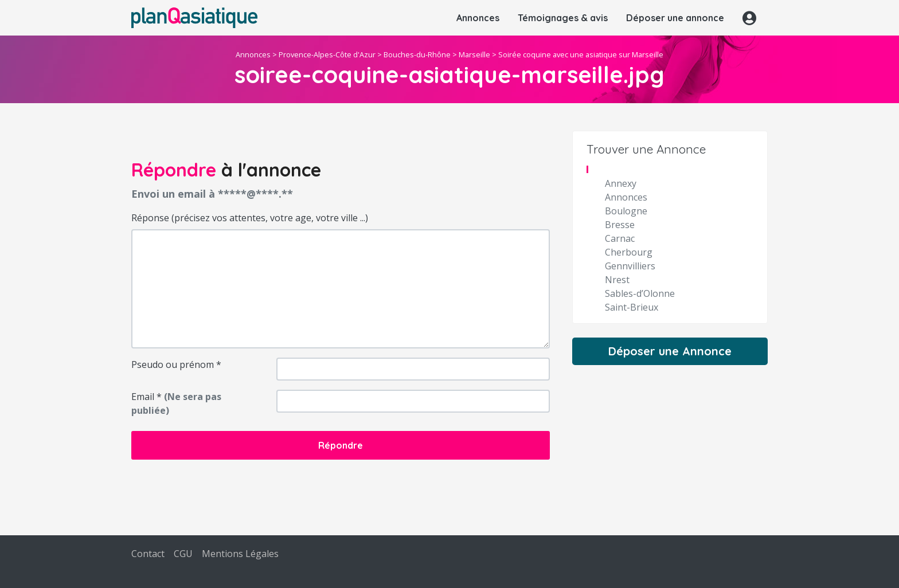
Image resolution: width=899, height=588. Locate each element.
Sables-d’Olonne (640, 293)
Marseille (474, 54)
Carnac (620, 238)
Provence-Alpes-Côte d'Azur (327, 54)
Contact (148, 554)
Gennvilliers (630, 266)
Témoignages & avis (563, 18)
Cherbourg (629, 252)
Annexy (621, 183)
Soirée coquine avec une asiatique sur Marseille (581, 54)
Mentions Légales (240, 554)
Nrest (617, 280)
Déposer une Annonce (670, 351)
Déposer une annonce (675, 18)
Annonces (478, 18)
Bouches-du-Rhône (417, 54)
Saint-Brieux (632, 307)
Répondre (341, 445)
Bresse (620, 225)
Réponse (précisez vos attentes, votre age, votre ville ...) (250, 218)
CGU (183, 554)
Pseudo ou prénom (176, 364)
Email (176, 403)
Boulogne (626, 211)
